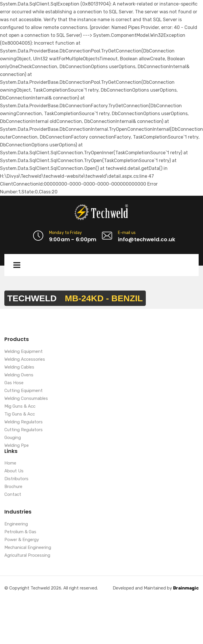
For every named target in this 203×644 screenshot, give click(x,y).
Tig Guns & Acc (20, 414)
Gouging (13, 438)
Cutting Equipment (24, 391)
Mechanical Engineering (28, 548)
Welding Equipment (24, 352)
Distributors (16, 479)
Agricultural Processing (27, 556)
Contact (13, 495)
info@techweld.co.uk (147, 239)
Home (10, 463)
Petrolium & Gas (20, 532)
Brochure (13, 487)
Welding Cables (19, 367)
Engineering (16, 524)
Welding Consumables (26, 399)
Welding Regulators (24, 422)
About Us (14, 471)
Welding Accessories (25, 360)
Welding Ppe (17, 446)
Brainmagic (186, 588)
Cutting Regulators (24, 430)
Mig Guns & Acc (20, 407)
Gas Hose (14, 383)
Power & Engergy (22, 540)
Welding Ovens (19, 375)
